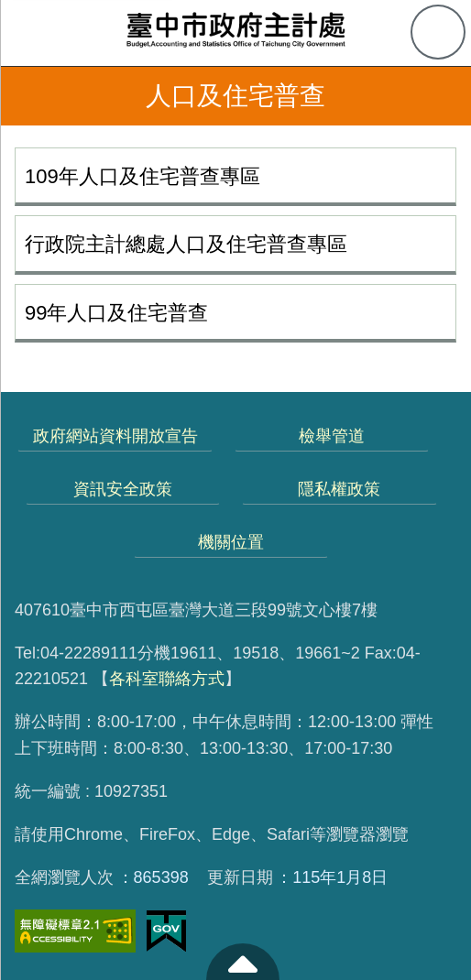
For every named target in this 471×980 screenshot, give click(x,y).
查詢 (438, 32)
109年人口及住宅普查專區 (142, 176)
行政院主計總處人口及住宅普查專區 (186, 244)
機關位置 (231, 542)
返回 (29, 96)
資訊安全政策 (123, 489)
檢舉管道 (332, 436)
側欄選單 (33, 33)
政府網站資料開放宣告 (115, 436)
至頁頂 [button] (243, 962)
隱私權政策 (339, 489)
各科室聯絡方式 (167, 679)
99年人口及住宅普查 (116, 313)
